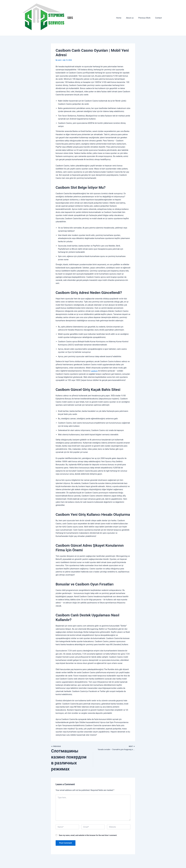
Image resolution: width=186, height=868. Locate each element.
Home (122, 18)
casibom (94, 371)
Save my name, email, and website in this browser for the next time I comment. (88, 841)
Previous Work (146, 18)
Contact (159, 18)
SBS (70, 18)
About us (132, 18)
